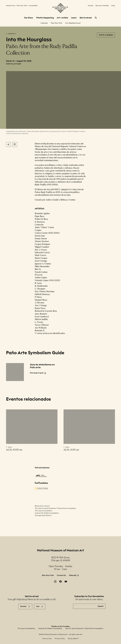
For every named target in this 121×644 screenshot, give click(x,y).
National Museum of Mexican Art (61, 550)
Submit (101, 606)
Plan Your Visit (48, 575)
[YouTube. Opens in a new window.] (66, 582)
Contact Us (61, 575)
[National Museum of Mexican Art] (60, 8)
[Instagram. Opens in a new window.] (55, 582)
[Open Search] (96, 18)
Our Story (29, 18)
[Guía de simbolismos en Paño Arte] (15, 372)
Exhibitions (12, 34)
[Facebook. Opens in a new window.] (60, 582)
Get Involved (86, 18)
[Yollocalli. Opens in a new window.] (74, 575)
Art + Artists (62, 18)
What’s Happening (45, 18)
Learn (74, 18)
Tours (10, 447)
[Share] (8, 145)
